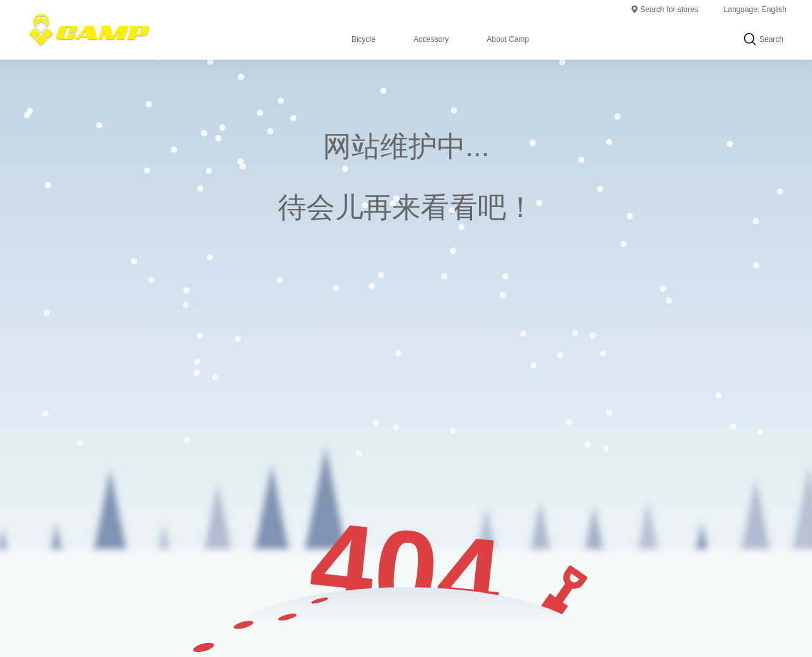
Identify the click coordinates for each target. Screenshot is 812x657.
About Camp (508, 39)
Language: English (755, 10)
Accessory (431, 39)
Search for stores (664, 10)
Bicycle (363, 39)
